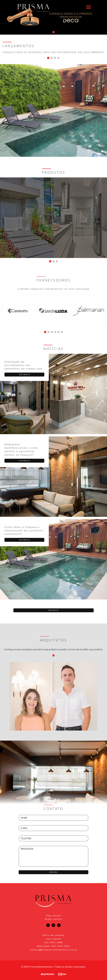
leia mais (24, 374)
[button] (53, 32)
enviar (53, 872)
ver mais (53, 610)
